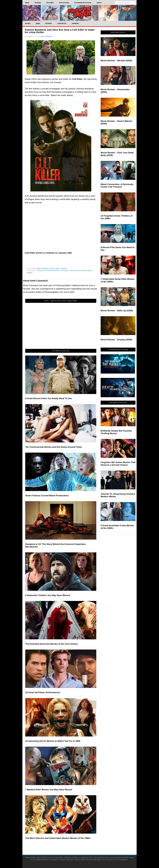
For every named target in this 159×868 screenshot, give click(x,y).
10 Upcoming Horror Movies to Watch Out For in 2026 (53, 741)
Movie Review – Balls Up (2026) (117, 311)
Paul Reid (82, 271)
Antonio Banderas (52, 271)
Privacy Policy (96, 860)
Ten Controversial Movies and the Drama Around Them (54, 447)
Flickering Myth (79, 13)
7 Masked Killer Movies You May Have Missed (49, 790)
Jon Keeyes (74, 271)
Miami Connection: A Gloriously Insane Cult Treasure (117, 186)
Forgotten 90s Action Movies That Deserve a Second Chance (118, 464)
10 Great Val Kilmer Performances (43, 692)
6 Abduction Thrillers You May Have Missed (48, 595)
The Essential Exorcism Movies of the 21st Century (52, 644)
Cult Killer (64, 271)
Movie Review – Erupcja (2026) (116, 340)
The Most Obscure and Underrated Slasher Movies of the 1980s (58, 838)
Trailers (64, 269)
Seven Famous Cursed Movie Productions (47, 496)
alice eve (41, 271)
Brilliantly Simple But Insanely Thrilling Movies (116, 432)
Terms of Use (85, 860)
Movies (52, 269)
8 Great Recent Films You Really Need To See (49, 398)
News (58, 269)
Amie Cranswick (43, 269)
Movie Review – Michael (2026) (116, 61)
